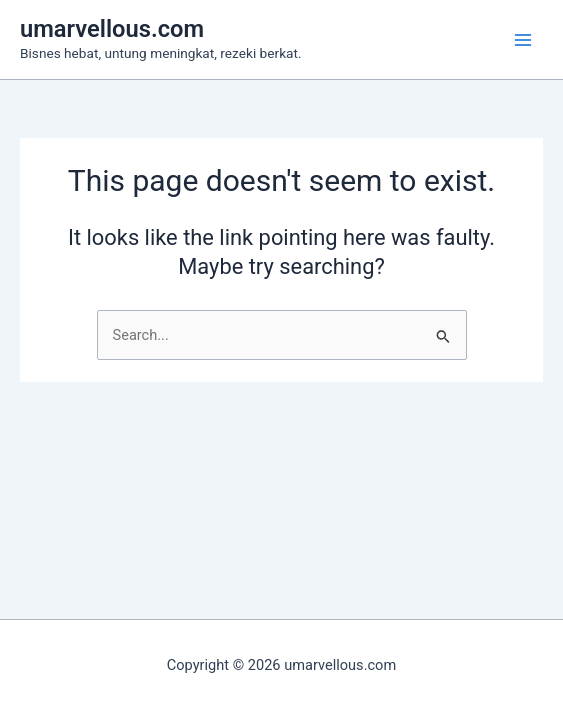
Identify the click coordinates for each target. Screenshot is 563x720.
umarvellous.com (112, 29)
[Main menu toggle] (523, 39)
